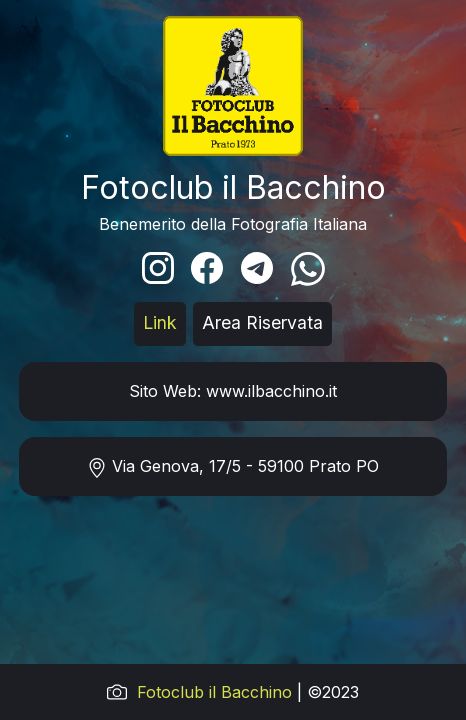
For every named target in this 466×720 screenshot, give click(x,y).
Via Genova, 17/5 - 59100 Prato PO (233, 467)
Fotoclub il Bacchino (214, 692)
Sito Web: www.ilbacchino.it (233, 391)
